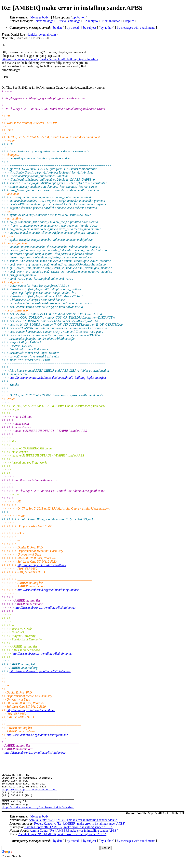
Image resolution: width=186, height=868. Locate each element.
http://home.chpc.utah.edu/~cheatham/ (42, 565)
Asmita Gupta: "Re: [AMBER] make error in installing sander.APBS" (73, 828)
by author (106, 28)
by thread (73, 28)
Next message (44, 21)
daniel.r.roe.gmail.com (42, 34)
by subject (90, 28)
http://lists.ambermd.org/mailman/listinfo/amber (48, 590)
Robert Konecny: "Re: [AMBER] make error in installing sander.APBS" (80, 832)
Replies (129, 21)
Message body (39, 17)
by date (58, 28)
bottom (82, 17)
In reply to (91, 21)
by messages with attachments (136, 28)
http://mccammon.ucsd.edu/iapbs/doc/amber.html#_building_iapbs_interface (50, 59)
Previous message (69, 21)
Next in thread (111, 21)
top (74, 17)
